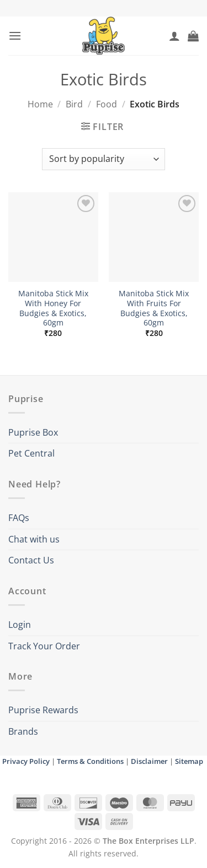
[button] (15, 36)
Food (107, 104)
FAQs (19, 518)
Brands (23, 731)
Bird (74, 104)
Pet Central (31, 453)
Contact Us (31, 560)
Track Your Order (44, 646)
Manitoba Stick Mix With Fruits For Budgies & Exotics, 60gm (154, 308)
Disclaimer (149, 761)
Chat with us (34, 539)
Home (40, 104)
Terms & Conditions (90, 761)
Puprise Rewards (43, 710)
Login (20, 625)
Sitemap (189, 761)
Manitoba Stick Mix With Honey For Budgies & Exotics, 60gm (53, 308)
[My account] (174, 36)
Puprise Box (33, 432)
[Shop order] (104, 159)
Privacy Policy (26, 761)
